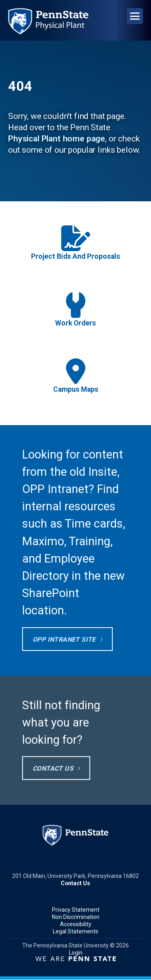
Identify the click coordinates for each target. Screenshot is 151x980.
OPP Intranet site (64, 639)
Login (76, 953)
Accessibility (76, 924)
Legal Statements (75, 931)
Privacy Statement (76, 910)
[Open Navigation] (135, 16)
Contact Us (53, 768)
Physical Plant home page (57, 139)
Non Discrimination (76, 917)
